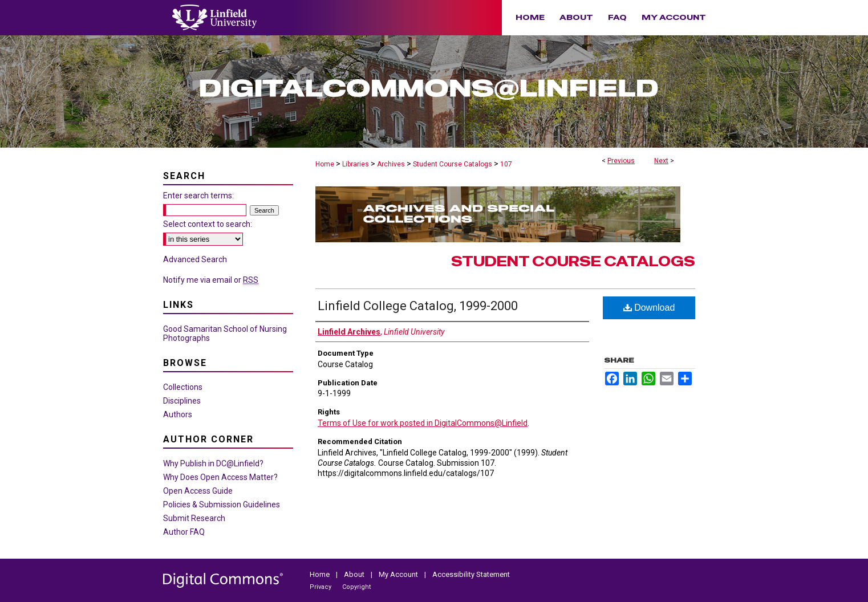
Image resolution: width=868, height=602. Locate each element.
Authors (178, 414)
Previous (621, 161)
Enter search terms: (198, 196)
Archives (391, 164)
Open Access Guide (198, 491)
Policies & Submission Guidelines (222, 505)
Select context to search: (208, 224)
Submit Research (194, 518)
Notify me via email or (211, 280)
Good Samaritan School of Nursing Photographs (225, 333)
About (355, 574)
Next (661, 161)
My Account (399, 574)
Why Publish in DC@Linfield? (213, 463)
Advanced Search (195, 259)
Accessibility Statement (471, 574)
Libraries (356, 164)
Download (649, 308)
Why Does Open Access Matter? (220, 477)
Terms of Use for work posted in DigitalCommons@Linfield (423, 423)
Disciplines (182, 401)
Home (325, 164)
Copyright (356, 587)
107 (506, 164)
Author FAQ (184, 532)
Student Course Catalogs (453, 164)
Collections (183, 387)
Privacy (321, 587)
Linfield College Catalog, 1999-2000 (418, 306)
